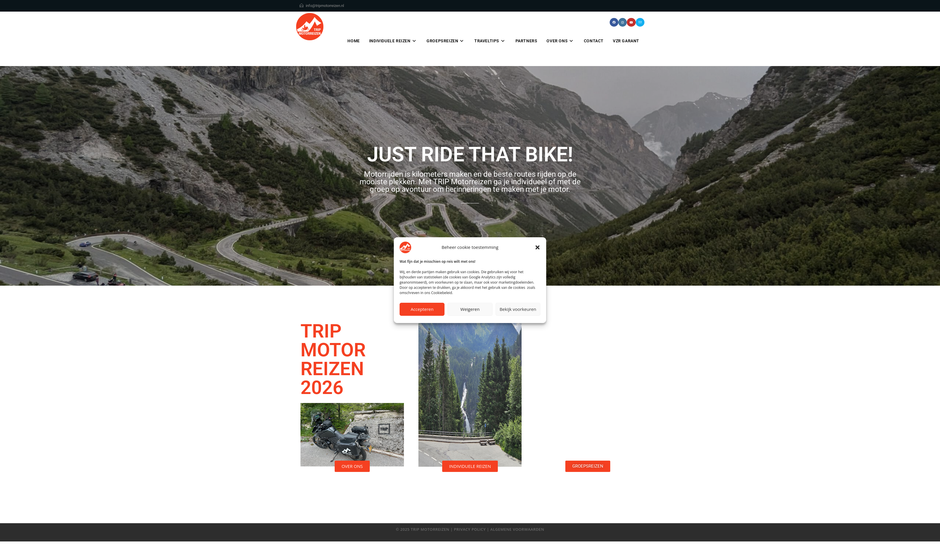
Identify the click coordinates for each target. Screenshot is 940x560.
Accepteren (422, 309)
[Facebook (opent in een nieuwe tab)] (614, 22)
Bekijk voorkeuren (518, 309)
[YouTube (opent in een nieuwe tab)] (631, 22)
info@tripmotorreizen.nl (325, 6)
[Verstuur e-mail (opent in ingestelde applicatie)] (640, 22)
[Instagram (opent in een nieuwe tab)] (623, 22)
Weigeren (470, 309)
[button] (538, 247)
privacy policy (470, 529)
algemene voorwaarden (517, 529)
